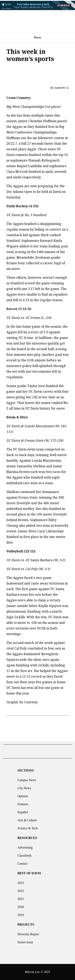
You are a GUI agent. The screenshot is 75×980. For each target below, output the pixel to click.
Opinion (23, 795)
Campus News (27, 779)
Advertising (25, 846)
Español (23, 811)
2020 (21, 906)
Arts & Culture (27, 819)
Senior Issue (25, 941)
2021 (21, 898)
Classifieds (25, 854)
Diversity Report (28, 933)
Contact (23, 862)
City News (24, 787)
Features (23, 803)
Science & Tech (28, 827)
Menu (37, 38)
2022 (21, 890)
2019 (21, 914)
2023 (21, 882)
